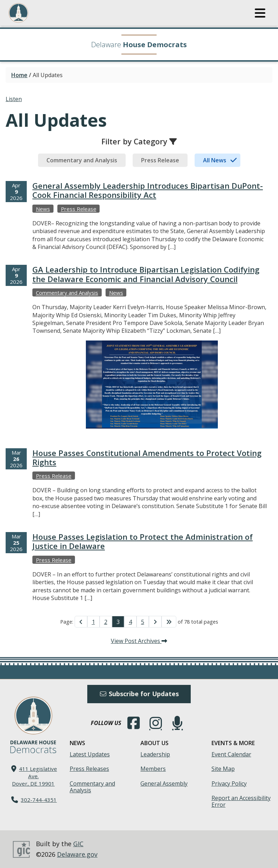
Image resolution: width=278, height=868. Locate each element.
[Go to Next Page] (155, 622)
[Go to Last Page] (169, 622)
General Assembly (164, 783)
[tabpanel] (139, 398)
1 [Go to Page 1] (93, 622)
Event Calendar (231, 754)
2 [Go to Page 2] (106, 622)
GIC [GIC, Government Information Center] (78, 844)
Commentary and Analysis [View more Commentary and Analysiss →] (67, 293)
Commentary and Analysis (92, 787)
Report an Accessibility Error (241, 801)
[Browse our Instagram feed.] (156, 723)
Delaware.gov (77, 854)
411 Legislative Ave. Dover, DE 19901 (34, 776)
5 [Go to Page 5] (143, 622)
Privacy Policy (229, 783)
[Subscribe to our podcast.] (177, 723)
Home (19, 75)
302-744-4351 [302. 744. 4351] (39, 800)
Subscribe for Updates (139, 694)
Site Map (223, 769)
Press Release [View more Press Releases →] (79, 209)
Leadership (155, 754)
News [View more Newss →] (43, 209)
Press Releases (89, 769)
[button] (260, 13)
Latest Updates (90, 754)
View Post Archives (139, 641)
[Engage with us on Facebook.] (134, 723)
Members (153, 769)
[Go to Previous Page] (81, 622)
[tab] (82, 160)
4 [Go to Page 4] (130, 622)
